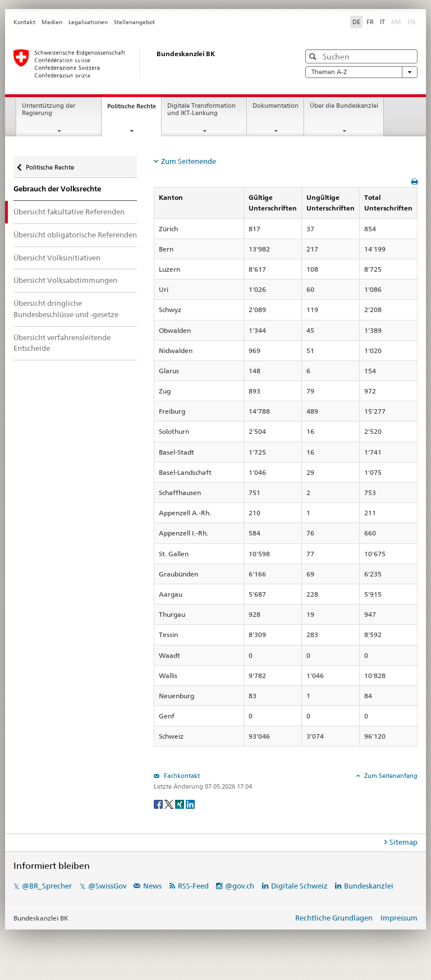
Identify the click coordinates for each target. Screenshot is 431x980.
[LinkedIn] (190, 803)
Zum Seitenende (189, 161)
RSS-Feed (193, 886)
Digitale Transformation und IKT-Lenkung (201, 109)
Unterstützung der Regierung (49, 109)
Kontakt (24, 22)
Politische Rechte (134, 109)
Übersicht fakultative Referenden (69, 212)
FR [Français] (370, 22)
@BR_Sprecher (47, 886)
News (152, 886)
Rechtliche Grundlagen (334, 918)
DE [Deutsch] (356, 22)
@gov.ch (240, 886)
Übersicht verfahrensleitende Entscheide (62, 343)
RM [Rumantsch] (396, 22)
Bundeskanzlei (369, 886)
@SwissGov (107, 886)
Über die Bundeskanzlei (344, 106)
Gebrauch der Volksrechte (57, 189)
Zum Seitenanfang (390, 776)
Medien (52, 22)
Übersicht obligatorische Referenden (75, 235)
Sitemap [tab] (404, 842)
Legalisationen (88, 22)
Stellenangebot (134, 22)
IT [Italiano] (382, 22)
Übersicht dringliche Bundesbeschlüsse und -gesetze (66, 309)
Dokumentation (276, 106)
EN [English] (411, 22)
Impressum (399, 918)
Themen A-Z (361, 72)
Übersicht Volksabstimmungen (65, 280)
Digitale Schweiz (300, 886)
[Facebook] (159, 803)
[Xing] (180, 803)
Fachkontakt (181, 776)
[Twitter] (170, 803)
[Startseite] (145, 63)
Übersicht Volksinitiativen (57, 258)
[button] (314, 56)
